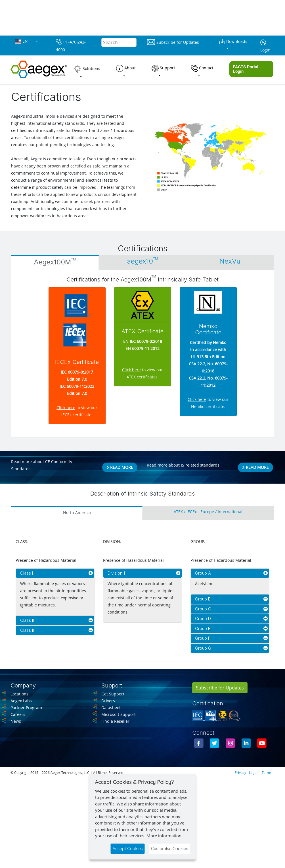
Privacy (240, 772)
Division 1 (116, 573)
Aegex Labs (21, 701)
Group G (203, 648)
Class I (27, 573)
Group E (203, 628)
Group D (203, 619)
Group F (203, 638)
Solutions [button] (87, 69)
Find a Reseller (115, 721)
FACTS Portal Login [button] (245, 69)
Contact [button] (202, 68)
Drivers (108, 701)
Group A (203, 573)
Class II (27, 620)
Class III (27, 630)
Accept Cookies (128, 849)
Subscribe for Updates (220, 688)
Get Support (113, 694)
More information (164, 836)
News (16, 721)
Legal (253, 772)
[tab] (55, 263)
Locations (19, 694)
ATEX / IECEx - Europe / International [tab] (208, 512)
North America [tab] (77, 513)
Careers (18, 714)
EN (22, 41)
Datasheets (112, 708)
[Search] (119, 42)
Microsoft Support (119, 714)
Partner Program (26, 708)
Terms (267, 772)
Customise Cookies (170, 849)
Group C (203, 609)
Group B (203, 599)
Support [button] (163, 68)
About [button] (126, 68)
